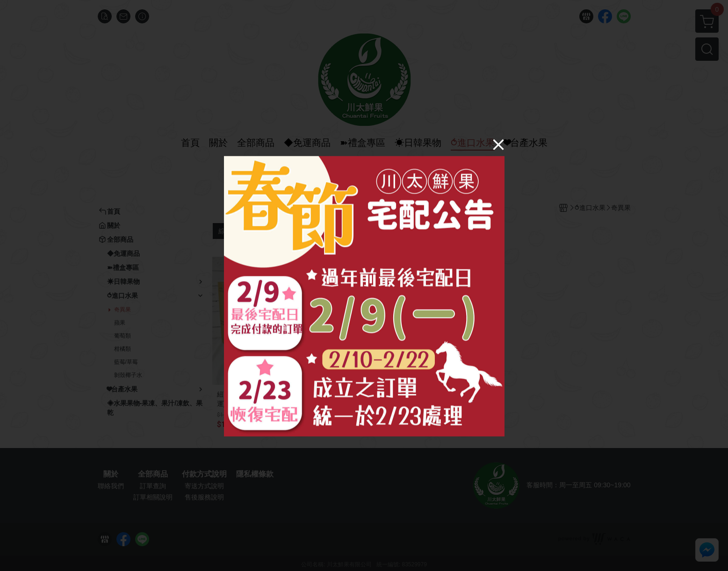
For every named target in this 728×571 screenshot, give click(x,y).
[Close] (498, 144)
